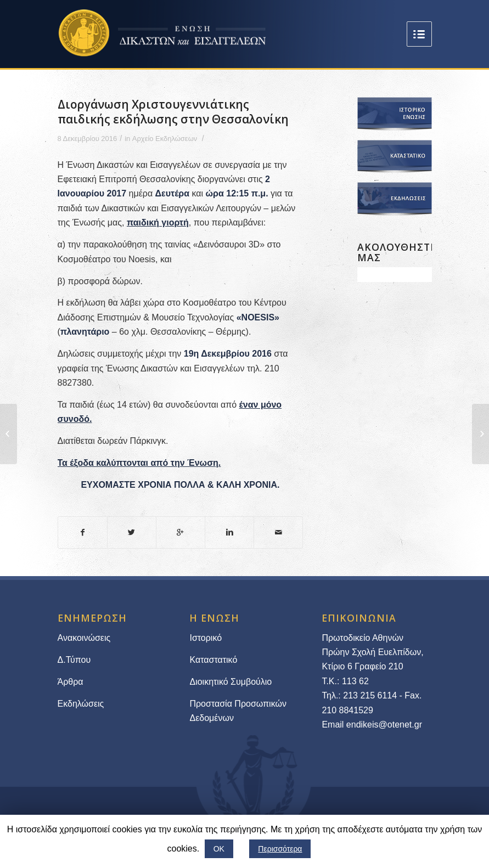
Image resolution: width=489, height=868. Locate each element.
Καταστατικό (214, 660)
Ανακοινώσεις (84, 638)
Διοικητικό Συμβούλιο (231, 682)
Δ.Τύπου (74, 660)
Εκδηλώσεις (81, 704)
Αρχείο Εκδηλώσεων (165, 139)
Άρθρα (71, 682)
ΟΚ (219, 849)
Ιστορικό (206, 638)
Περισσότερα (280, 849)
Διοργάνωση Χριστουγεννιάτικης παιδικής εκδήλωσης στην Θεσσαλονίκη (173, 112)
